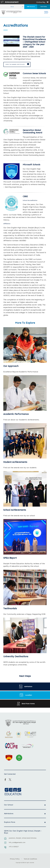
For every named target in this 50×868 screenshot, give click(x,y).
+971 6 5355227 (14, 847)
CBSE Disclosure (31, 7)
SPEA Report (10, 558)
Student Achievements (15, 462)
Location (29, 695)
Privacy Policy (15, 859)
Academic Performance (16, 414)
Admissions (28, 686)
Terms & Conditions (30, 859)
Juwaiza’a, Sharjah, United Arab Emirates (23, 838)
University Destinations (16, 656)
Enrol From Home (28, 704)
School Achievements (15, 510)
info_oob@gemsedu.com (17, 842)
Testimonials (10, 608)
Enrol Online (44, 7)
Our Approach (11, 366)
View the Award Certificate (15, 64)
